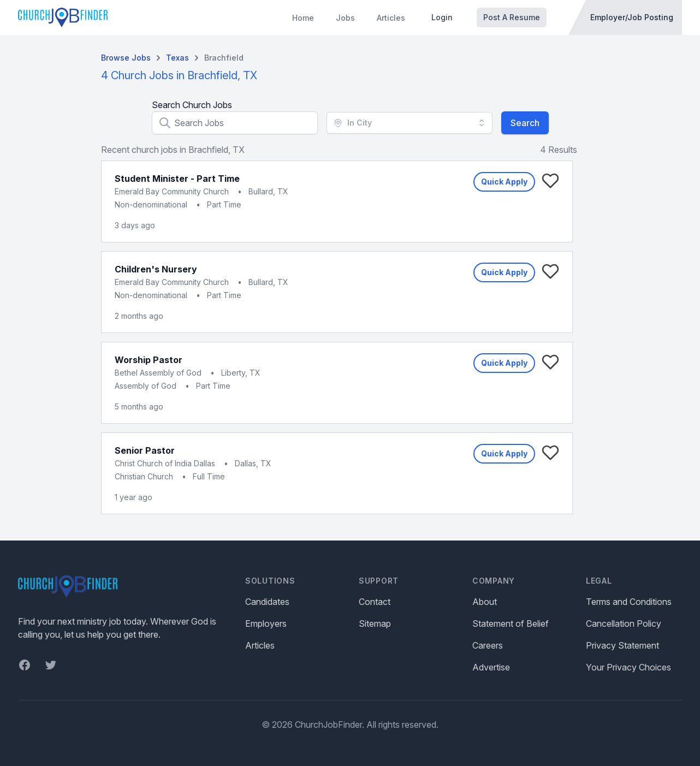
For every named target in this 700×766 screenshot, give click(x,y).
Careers (488, 645)
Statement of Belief (511, 624)
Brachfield (224, 58)
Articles (391, 18)
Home (303, 18)
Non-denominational (151, 204)
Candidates (267, 602)
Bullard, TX (268, 191)
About (485, 602)
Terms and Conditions (629, 602)
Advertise (491, 667)
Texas (177, 58)
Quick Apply (504, 182)
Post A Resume (512, 17)
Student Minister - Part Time (177, 179)
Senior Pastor (145, 450)
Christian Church (144, 476)
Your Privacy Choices (628, 667)
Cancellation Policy (624, 624)
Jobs (345, 18)
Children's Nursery (156, 269)
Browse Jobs (126, 58)
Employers (266, 624)
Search (525, 123)
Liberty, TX (241, 373)
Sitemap (375, 624)
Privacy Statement (622, 645)
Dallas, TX (253, 463)
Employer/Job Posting (632, 17)
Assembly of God (146, 386)
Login (442, 17)
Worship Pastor (149, 360)
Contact (375, 602)
